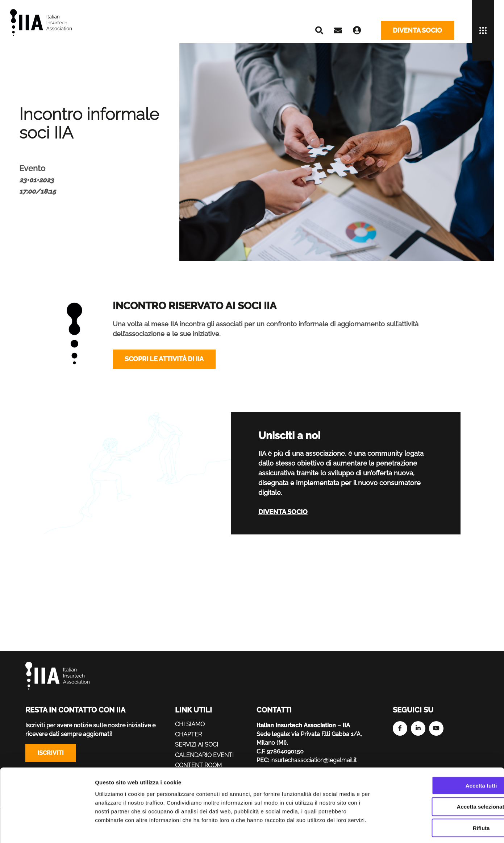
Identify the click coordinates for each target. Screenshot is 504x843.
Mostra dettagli (381, 829)
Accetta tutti (444, 754)
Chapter (189, 734)
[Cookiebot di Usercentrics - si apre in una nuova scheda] (47, 829)
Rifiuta (444, 797)
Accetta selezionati (443, 775)
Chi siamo (190, 724)
